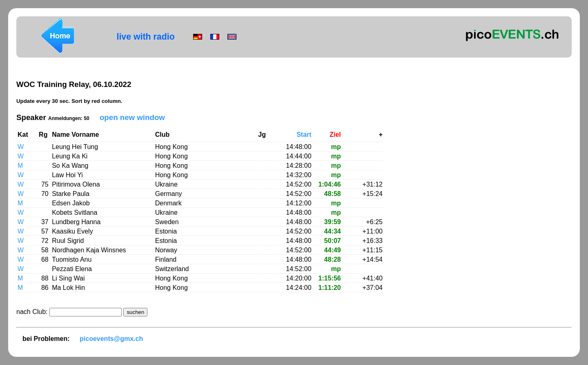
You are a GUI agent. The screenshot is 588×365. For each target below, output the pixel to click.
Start (304, 135)
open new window (132, 117)
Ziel (335, 135)
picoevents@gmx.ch (111, 339)
